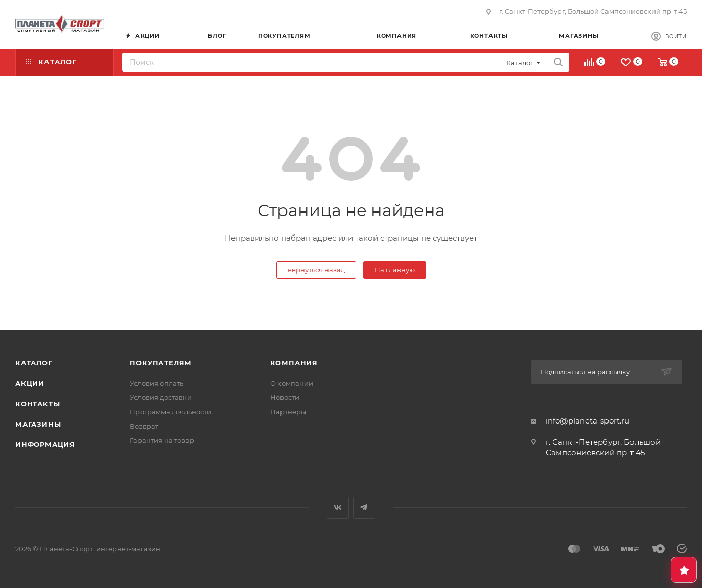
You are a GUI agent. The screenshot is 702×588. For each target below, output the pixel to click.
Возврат (144, 426)
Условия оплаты (157, 383)
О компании (292, 383)
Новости (285, 397)
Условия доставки (161, 397)
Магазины (38, 424)
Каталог (34, 363)
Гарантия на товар (162, 440)
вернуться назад (316, 270)
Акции (30, 383)
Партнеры (288, 412)
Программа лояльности (171, 412)
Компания (294, 363)
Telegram (364, 508)
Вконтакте (338, 508)
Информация (45, 444)
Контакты (38, 404)
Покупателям (161, 363)
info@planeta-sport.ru (588, 421)
